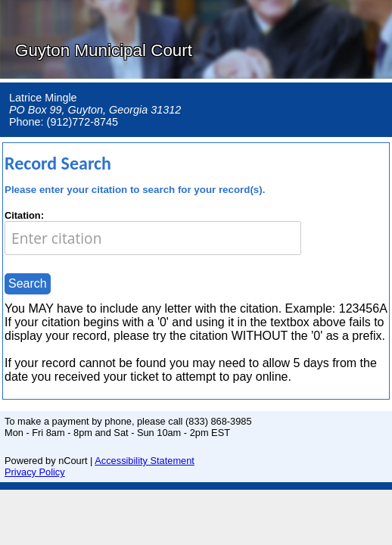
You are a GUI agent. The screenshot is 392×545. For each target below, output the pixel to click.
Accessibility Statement (145, 461)
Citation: (24, 215)
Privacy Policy (35, 472)
